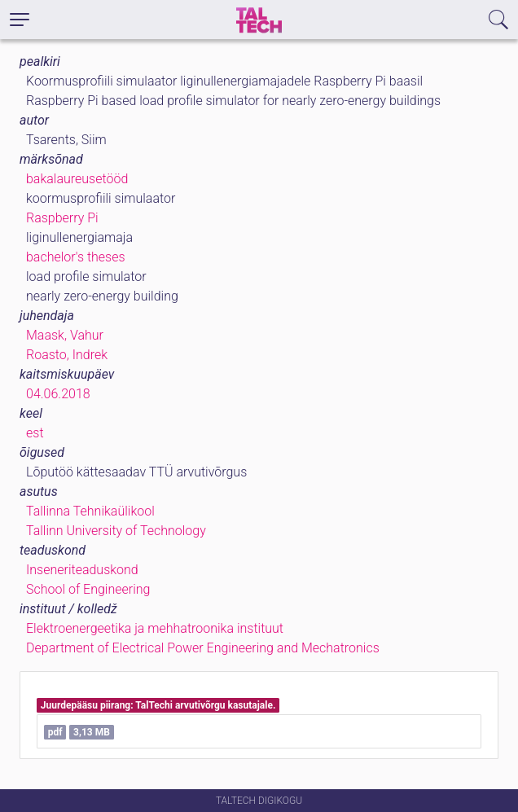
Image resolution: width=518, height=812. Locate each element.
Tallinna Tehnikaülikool (90, 511)
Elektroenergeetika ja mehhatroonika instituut (155, 628)
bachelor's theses (76, 257)
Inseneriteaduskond (82, 570)
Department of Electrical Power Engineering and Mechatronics (203, 648)
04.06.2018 (58, 394)
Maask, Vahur (65, 335)
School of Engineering (88, 589)
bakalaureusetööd (77, 179)
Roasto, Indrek (67, 355)
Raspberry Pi (62, 218)
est (35, 433)
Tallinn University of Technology (116, 531)
